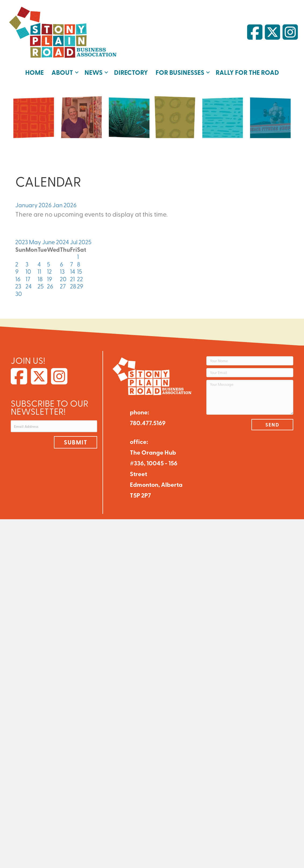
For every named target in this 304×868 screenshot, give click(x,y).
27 (63, 284)
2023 (22, 240)
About (65, 71)
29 (80, 284)
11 (39, 269)
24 (29, 284)
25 (41, 284)
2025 (85, 240)
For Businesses (180, 71)
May (36, 240)
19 (50, 277)
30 (19, 291)
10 (28, 269)
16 (18, 277)
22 (80, 277)
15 (80, 269)
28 (73, 284)
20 (63, 277)
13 (62, 269)
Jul (74, 240)
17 (28, 277)
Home (38, 71)
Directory (132, 71)
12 (49, 269)
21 (72, 277)
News (96, 71)
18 (40, 277)
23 (18, 284)
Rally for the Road (245, 71)
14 (73, 269)
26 (50, 284)
